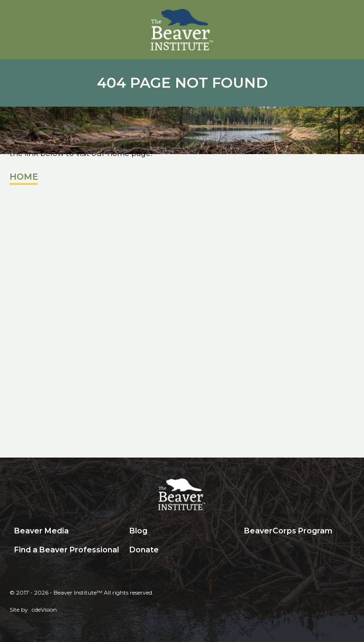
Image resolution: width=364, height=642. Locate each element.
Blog (138, 531)
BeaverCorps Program (288, 531)
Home (24, 177)
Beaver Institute (182, 30)
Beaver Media (41, 531)
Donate (144, 550)
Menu (347, 18)
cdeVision (44, 610)
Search (246, 550)
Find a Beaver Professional (67, 550)
